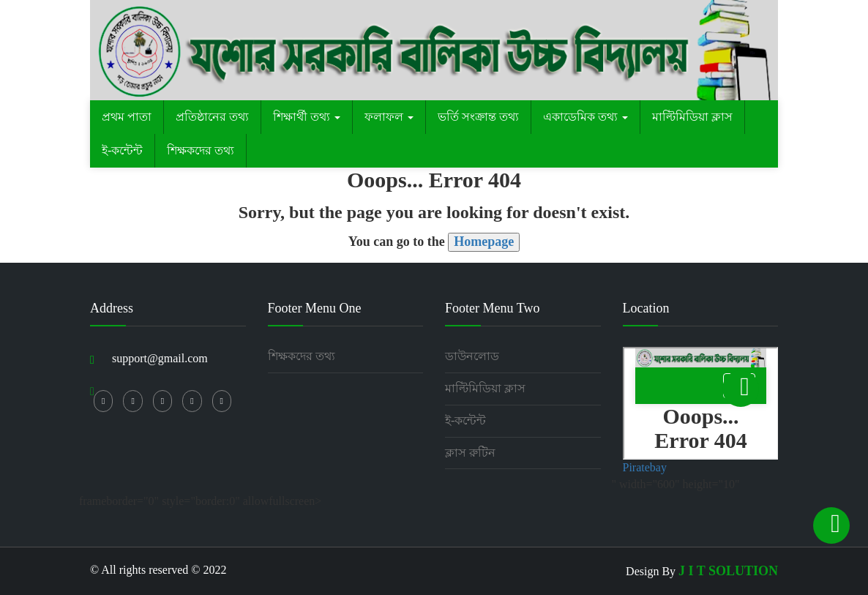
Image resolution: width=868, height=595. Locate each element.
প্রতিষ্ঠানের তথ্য (212, 117)
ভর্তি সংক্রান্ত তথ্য (478, 117)
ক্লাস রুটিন (470, 453)
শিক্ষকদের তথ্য (201, 150)
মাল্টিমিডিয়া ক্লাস (692, 117)
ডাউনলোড (472, 356)
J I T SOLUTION (728, 571)
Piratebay (645, 467)
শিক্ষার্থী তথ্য (307, 117)
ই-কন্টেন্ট (122, 150)
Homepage (484, 242)
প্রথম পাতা (127, 117)
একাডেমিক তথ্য (585, 117)
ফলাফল (389, 117)
